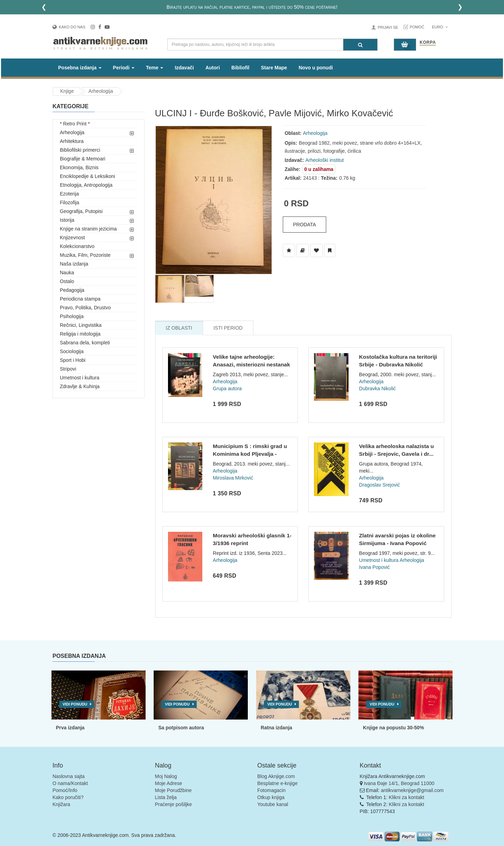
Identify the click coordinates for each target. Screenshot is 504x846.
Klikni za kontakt (407, 797)
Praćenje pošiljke (174, 804)
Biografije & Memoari (83, 159)
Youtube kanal (273, 804)
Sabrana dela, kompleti (85, 343)
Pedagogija (72, 290)
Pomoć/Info (65, 790)
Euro (440, 27)
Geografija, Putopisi (81, 211)
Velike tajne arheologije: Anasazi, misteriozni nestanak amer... (251, 364)
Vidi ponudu (75, 704)
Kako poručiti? (68, 797)
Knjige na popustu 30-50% (393, 728)
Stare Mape (274, 68)
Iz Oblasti (179, 328)
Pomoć (417, 27)
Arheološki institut (325, 160)
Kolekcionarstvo (77, 246)
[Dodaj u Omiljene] (316, 250)
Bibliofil (240, 68)
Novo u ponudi (316, 68)
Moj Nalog (166, 776)
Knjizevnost (72, 238)
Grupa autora (227, 388)
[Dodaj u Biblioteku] (303, 250)
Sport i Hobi (73, 360)
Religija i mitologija (80, 334)
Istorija (67, 220)
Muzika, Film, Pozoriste (85, 255)
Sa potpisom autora (181, 728)
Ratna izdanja (276, 728)
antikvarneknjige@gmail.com (412, 790)
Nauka (67, 273)
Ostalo (67, 281)
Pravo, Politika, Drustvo (85, 308)
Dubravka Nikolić (377, 388)
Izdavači (184, 68)
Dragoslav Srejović (380, 485)
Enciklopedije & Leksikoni (87, 176)
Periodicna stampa (80, 299)
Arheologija (101, 91)
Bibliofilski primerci (80, 150)
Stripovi (68, 369)
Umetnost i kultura (80, 378)
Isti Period (228, 328)
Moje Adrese (169, 783)
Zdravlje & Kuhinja (80, 386)
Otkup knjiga (271, 797)
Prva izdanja (70, 728)
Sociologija (72, 351)
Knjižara (61, 804)
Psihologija (72, 316)
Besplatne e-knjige (277, 783)
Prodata (304, 225)
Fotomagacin (271, 790)
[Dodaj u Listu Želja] (289, 250)
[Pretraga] (360, 45)
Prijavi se (388, 27)
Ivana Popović (374, 567)
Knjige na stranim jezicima (88, 229)
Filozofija (69, 202)
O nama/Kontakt (70, 783)
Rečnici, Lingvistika (81, 325)
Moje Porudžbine (173, 790)
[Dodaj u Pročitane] (330, 250)
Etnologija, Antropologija (86, 185)
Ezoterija (69, 194)
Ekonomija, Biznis (79, 167)
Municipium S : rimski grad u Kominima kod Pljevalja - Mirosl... (250, 454)
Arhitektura (72, 141)
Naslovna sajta (69, 776)
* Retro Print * (75, 124)
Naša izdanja (74, 264)
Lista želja (166, 797)
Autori (213, 68)
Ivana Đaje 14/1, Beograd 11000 (399, 783)
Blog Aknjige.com (276, 776)
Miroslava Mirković (233, 478)
